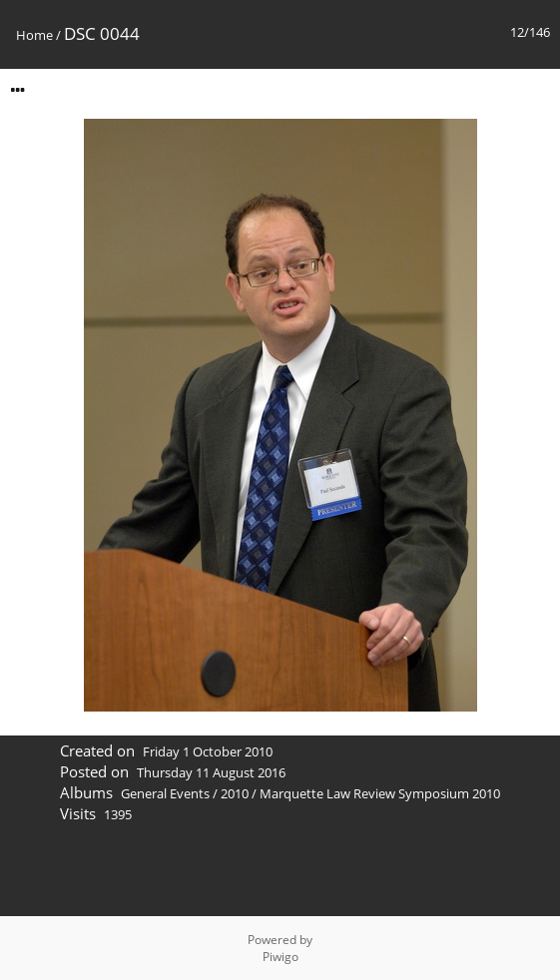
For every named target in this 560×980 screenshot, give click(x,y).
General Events (165, 793)
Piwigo (280, 957)
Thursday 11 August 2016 (211, 772)
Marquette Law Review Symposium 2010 (380, 793)
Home (34, 35)
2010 (235, 793)
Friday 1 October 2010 (208, 751)
